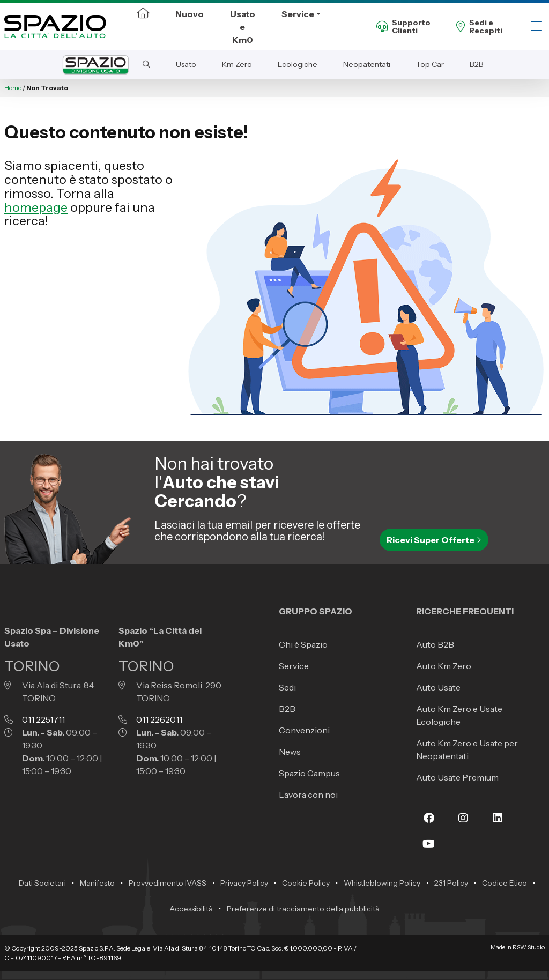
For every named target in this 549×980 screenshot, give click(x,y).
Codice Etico (505, 883)
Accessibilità (191, 909)
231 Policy (451, 883)
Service (298, 14)
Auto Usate (438, 687)
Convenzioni (304, 730)
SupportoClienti (403, 27)
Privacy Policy (244, 883)
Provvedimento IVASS (168, 883)
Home (13, 88)
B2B (477, 64)
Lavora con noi (308, 795)
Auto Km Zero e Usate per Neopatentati (467, 749)
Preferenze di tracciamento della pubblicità (303, 909)
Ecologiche (298, 64)
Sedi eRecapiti (479, 27)
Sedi (287, 687)
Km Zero (237, 64)
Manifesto (97, 883)
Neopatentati (367, 64)
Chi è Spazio (303, 644)
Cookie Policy (306, 883)
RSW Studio (529, 948)
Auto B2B (435, 644)
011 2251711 (43, 719)
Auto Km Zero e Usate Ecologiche (459, 715)
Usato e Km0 (243, 27)
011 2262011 (159, 719)
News (290, 752)
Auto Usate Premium (457, 777)
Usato (186, 64)
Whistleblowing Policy (382, 883)
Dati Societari (42, 883)
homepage (36, 207)
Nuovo (190, 14)
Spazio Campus (309, 773)
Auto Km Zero (444, 666)
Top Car (430, 64)
